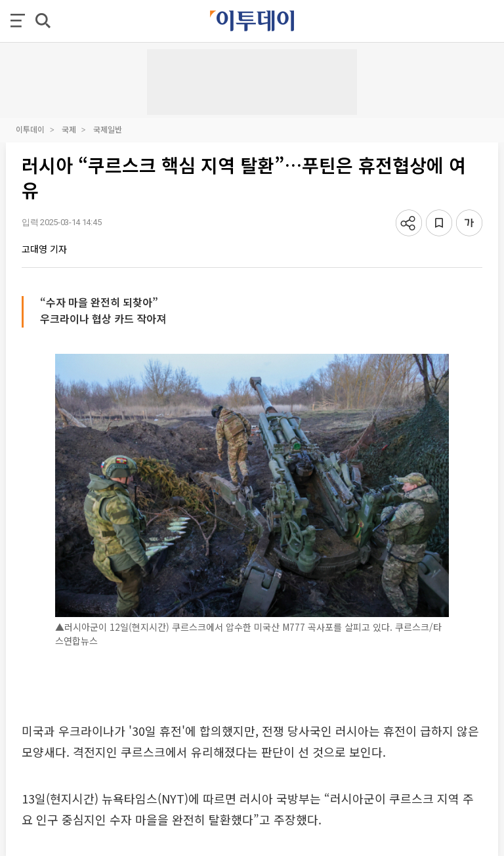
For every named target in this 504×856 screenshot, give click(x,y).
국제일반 (108, 129)
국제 (69, 129)
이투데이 (30, 129)
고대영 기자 (44, 249)
